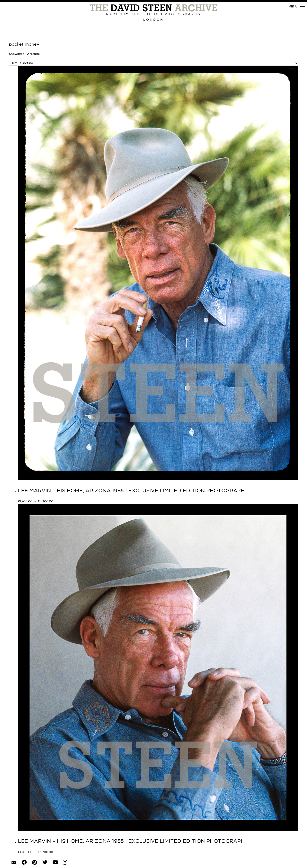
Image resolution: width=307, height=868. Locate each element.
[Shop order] (153, 63)
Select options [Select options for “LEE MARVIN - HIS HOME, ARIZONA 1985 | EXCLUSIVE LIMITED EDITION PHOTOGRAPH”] (69, 502)
